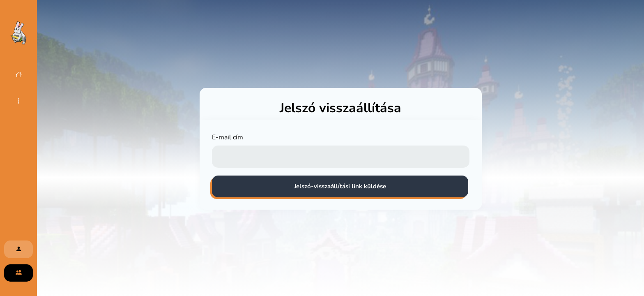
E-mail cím (228, 137)
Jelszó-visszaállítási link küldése (340, 186)
